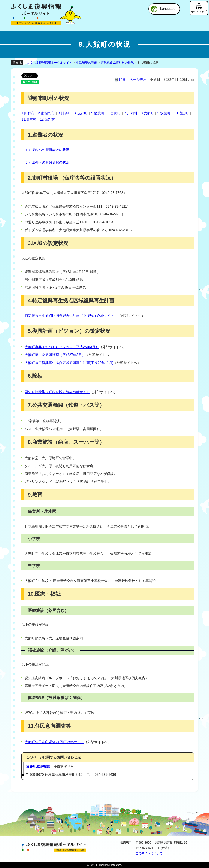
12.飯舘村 (47, 119)
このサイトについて (149, 853)
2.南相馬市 (46, 113)
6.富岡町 (114, 113)
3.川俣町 (65, 113)
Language (168, 9)
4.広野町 (81, 113)
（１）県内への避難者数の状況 (45, 150)
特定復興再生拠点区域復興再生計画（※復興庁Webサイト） (71, 315)
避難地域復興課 (38, 767)
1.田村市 (28, 113)
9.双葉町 (164, 113)
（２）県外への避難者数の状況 (45, 162)
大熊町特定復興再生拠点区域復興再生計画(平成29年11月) (69, 363)
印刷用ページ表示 (133, 80)
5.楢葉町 (98, 113)
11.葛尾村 (29, 119)
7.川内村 (131, 113)
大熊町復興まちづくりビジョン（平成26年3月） (62, 347)
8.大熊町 (147, 113)
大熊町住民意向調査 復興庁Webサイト (54, 742)
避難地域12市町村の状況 (117, 63)
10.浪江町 (181, 113)
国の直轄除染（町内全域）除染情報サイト (57, 392)
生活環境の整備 (87, 63)
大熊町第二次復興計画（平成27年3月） (55, 355)
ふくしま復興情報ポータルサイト (49, 63)
